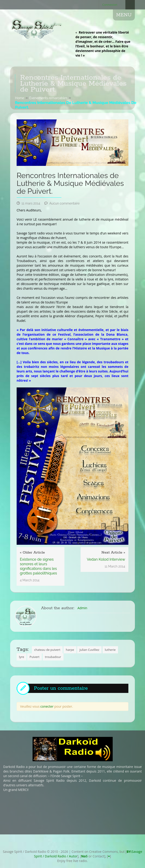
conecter (47, 706)
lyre (21, 657)
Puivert (35, 657)
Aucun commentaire (64, 203)
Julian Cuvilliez (89, 650)
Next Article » (113, 553)
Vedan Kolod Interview (106, 559)
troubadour (53, 657)
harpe (70, 650)
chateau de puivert (47, 650)
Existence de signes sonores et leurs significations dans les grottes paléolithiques (38, 566)
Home (20, 98)
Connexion (110, 5)
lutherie (110, 650)
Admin (82, 608)
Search (130, 5)
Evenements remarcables (48, 98)
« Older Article (32, 553)
